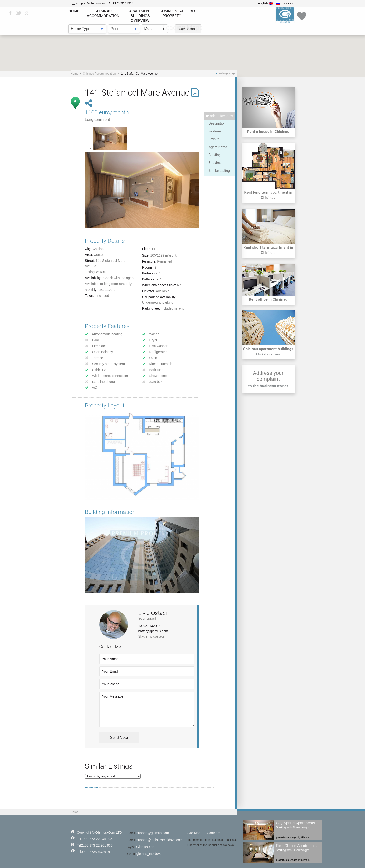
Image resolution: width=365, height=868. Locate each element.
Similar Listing (219, 171)
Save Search (188, 29)
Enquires (215, 163)
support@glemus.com (153, 833)
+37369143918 (150, 626)
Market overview (268, 354)
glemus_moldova (149, 854)
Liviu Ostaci (153, 613)
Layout (214, 139)
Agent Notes (218, 147)
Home (75, 74)
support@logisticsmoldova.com (160, 840)
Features (215, 131)
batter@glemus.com (153, 631)
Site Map (194, 833)
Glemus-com (146, 847)
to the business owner (268, 386)
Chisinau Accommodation (99, 74)
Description (217, 123)
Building (215, 155)
